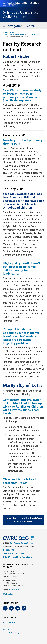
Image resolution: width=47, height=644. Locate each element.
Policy (13, 32)
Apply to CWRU (9, 622)
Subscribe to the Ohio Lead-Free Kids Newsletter (23, 520)
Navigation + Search (18, 26)
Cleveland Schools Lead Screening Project (19, 481)
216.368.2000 (8, 550)
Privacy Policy (20, 553)
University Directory (11, 633)
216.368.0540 (14, 590)
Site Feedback (8, 594)
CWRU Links (9, 618)
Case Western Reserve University (22, 543)
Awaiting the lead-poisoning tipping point (23, 142)
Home (5, 32)
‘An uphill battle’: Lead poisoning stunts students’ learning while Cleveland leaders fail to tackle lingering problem (21, 336)
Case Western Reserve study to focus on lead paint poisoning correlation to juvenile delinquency (22, 95)
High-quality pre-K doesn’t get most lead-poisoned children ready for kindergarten (21, 268)
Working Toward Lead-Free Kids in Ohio (22, 35)
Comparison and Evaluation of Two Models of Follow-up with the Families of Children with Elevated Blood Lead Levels (23, 407)
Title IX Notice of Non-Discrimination (18, 557)
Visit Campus (8, 629)
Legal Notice (8, 553)
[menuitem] (23, 622)
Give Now (7, 626)
